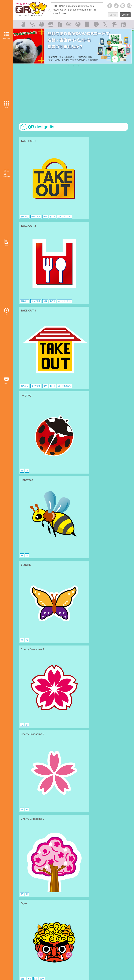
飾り (68, 381)
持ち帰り (25, 178)
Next (129, 46)
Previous (17, 46)
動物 (23, 580)
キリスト (61, 630)
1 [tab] (59, 66)
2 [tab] (64, 66)
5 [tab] (78, 66)
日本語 (113, 15)
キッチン (31, 481)
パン (23, 431)
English (125, 15)
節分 (23, 331)
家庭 (38, 481)
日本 (40, 331)
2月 (35, 331)
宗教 (28, 630)
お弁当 (24, 182)
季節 (29, 331)
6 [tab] (83, 66)
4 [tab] (74, 66)
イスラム (97, 630)
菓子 (111, 481)
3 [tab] (69, 66)
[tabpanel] (74, 46)
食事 (43, 178)
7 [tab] (88, 66)
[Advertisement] (73, 96)
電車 (23, 531)
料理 (23, 481)
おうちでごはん (35, 182)
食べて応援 (35, 178)
